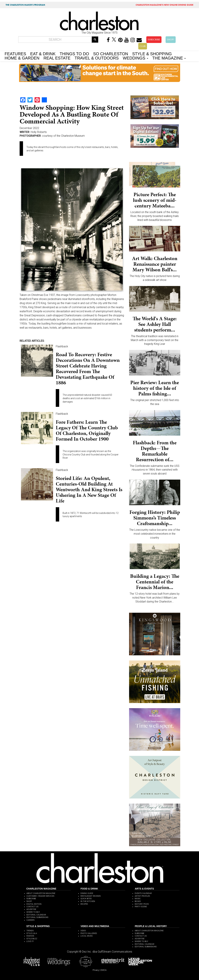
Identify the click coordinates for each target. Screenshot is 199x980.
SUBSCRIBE (154, 40)
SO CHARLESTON (111, 54)
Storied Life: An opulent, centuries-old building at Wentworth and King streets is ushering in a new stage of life (89, 489)
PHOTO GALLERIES (89, 933)
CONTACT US (32, 907)
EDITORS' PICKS (142, 904)
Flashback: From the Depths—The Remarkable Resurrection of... (155, 451)
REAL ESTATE (57, 58)
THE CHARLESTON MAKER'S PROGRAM (25, 5)
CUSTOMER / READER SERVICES (40, 896)
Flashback (62, 346)
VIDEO (83, 931)
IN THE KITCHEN (88, 901)
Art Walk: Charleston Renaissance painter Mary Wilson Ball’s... (155, 264)
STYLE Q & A (32, 933)
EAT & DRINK (43, 54)
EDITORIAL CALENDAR (36, 915)
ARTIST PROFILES (142, 896)
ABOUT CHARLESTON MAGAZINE (41, 893)
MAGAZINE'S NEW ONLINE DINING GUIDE (164, 5)
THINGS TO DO (74, 54)
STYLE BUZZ (32, 939)
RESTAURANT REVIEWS (91, 896)
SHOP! (171, 40)
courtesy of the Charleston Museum (63, 136)
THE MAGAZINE (169, 58)
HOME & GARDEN (22, 58)
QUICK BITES (86, 899)
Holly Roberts (39, 132)
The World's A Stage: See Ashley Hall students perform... (155, 324)
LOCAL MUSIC (87, 936)
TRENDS (30, 931)
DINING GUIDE (87, 893)
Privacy (96, 970)
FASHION (30, 936)
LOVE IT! (30, 941)
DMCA (104, 970)
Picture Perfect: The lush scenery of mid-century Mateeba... (155, 200)
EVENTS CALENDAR (143, 893)
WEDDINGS (135, 58)
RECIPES (84, 904)
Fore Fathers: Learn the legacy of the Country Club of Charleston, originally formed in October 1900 (87, 430)
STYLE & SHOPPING (152, 54)
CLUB (143, 46)
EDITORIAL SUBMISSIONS (37, 917)
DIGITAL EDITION (34, 904)
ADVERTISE (31, 909)
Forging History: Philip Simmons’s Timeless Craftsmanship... (155, 518)
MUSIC (138, 899)
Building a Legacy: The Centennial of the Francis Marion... (155, 582)
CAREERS (30, 920)
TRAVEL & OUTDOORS (97, 58)
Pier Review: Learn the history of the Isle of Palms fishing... (155, 388)
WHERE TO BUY (33, 912)
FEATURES (15, 54)
